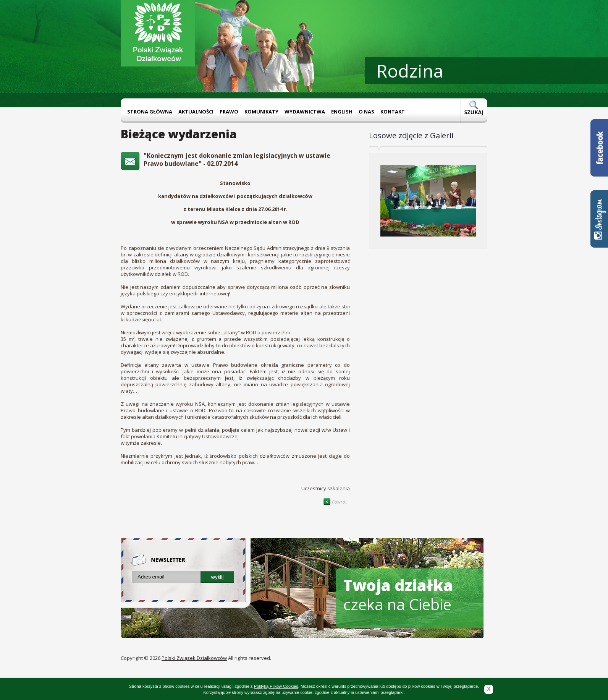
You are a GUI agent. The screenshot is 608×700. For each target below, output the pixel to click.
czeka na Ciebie (398, 595)
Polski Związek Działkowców (194, 658)
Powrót (335, 502)
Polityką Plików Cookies (276, 686)
